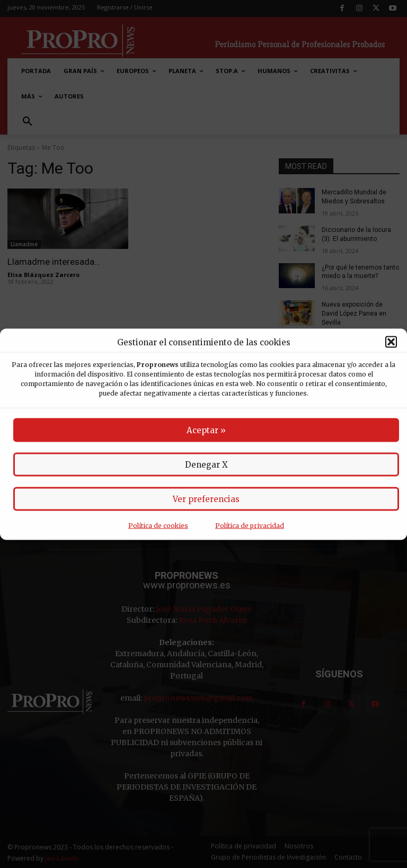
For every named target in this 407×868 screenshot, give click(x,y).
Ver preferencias (206, 499)
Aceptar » (206, 430)
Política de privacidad (250, 525)
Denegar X (206, 464)
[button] (391, 342)
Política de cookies (158, 525)
